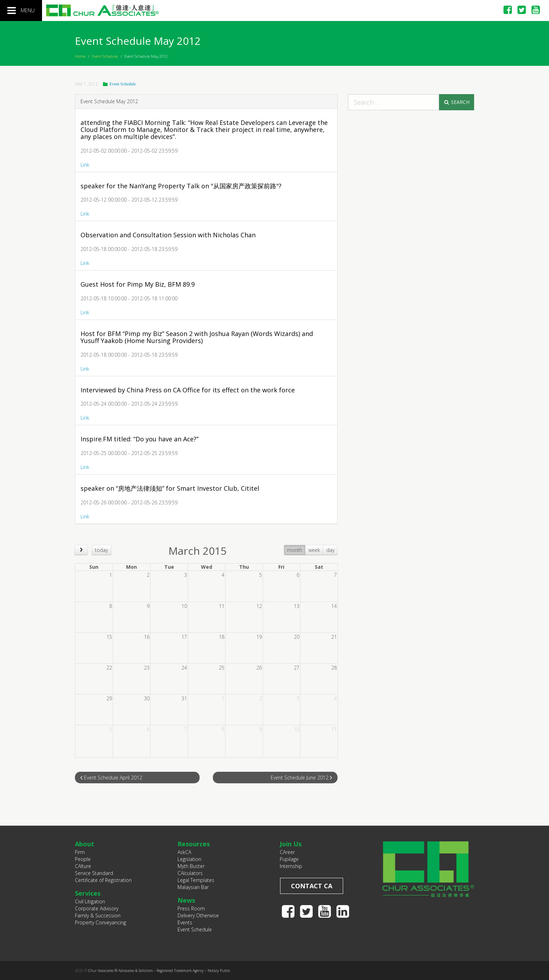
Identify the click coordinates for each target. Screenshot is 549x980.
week (314, 550)
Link (85, 165)
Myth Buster (191, 866)
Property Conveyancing (100, 922)
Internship (291, 866)
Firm (80, 852)
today (101, 550)
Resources (194, 844)
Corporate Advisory (97, 908)
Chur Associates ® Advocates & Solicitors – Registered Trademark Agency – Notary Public (159, 971)
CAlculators (190, 873)
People (83, 859)
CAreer (287, 852)
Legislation (189, 859)
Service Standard (94, 873)
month (295, 550)
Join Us (291, 844)
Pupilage (289, 859)
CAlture (83, 866)
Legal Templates (196, 880)
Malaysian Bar (193, 887)
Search (456, 102)
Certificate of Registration (103, 880)
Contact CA (312, 886)
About (85, 844)
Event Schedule (105, 56)
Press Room (191, 908)
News (186, 900)
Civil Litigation (90, 901)
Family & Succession (98, 915)
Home (80, 56)
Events (185, 922)
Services (88, 893)
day (330, 550)
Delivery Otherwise (198, 915)
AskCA (184, 852)
